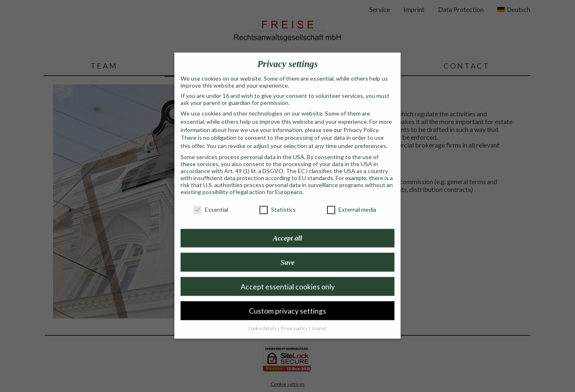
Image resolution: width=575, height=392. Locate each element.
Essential (211, 202)
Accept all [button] (287, 230)
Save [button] (287, 254)
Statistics (278, 202)
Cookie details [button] (263, 321)
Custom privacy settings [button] (287, 303)
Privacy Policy (361, 121)
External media (352, 202)
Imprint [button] (319, 321)
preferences (370, 138)
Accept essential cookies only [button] (288, 278)
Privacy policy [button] (294, 321)
